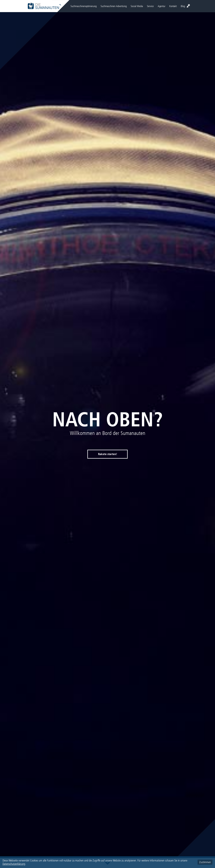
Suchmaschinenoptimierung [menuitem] (84, 6)
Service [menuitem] (150, 6)
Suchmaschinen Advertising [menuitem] (114, 6)
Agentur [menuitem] (162, 6)
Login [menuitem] (188, 6)
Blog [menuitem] (183, 6)
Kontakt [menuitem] (173, 6)
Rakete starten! (108, 454)
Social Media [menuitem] (137, 6)
